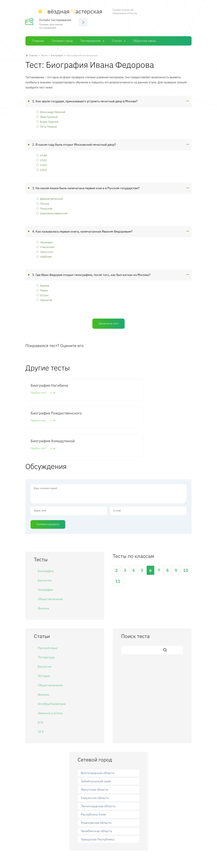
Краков (43, 283)
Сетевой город (62, 39)
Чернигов (44, 298)
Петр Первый (47, 124)
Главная (38, 39)
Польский (44, 206)
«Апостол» (45, 250)
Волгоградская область (98, 722)
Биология (45, 529)
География (45, 538)
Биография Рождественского (103, 386)
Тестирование (91, 39)
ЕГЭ (40, 671)
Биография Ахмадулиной (156, 386)
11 (118, 530)
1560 (42, 163)
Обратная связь (144, 39)
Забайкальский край (96, 730)
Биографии (57, 54)
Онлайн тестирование (55, 18)
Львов (42, 288)
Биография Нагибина (49, 383)
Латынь (43, 201)
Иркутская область (95, 738)
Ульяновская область (96, 771)
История (44, 624)
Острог (43, 293)
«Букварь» (45, 240)
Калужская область (95, 746)
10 (186, 519)
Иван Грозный (47, 115)
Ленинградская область (98, 755)
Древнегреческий (50, 197)
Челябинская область (96, 780)
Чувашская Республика (98, 788)
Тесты (44, 54)
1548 (42, 153)
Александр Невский (51, 110)
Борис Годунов (47, 120)
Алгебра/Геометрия (52, 652)
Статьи (117, 39)
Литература (46, 606)
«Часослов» (46, 245)
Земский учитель (50, 662)
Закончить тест (108, 322)
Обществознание (50, 548)
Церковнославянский (52, 211)
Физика (43, 557)
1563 (42, 168)
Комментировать (48, 473)
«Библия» (44, 255)
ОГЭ (41, 680)
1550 (42, 158)
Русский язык (48, 596)
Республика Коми (93, 763)
